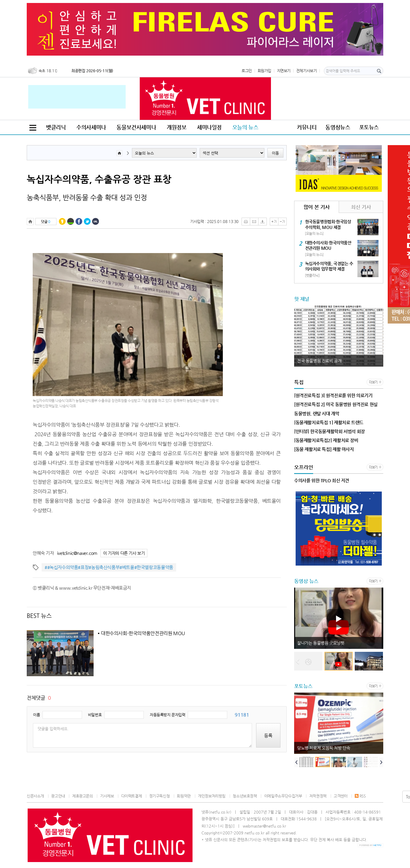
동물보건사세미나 (136, 127)
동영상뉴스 (338, 127)
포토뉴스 (369, 127)
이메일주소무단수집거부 (283, 796)
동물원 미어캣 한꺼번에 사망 (321, 643)
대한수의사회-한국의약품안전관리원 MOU (143, 633)
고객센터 (340, 796)
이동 (275, 153)
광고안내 (58, 796)
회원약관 (184, 796)
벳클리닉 (56, 127)
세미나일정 (209, 127)
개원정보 (176, 127)
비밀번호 (95, 715)
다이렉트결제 (132, 796)
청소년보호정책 (245, 796)
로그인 (247, 71)
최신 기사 (361, 207)
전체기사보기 (307, 71)
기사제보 (107, 796)
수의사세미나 (91, 127)
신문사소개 (35, 796)
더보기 (373, 382)
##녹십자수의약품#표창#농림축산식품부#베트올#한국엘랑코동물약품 (109, 567)
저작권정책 (318, 796)
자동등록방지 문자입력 (168, 715)
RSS (360, 796)
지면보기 (284, 71)
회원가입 (264, 71)
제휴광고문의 (83, 796)
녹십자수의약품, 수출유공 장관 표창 (99, 179)
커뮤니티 (307, 127)
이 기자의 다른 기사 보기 (124, 553)
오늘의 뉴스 (245, 127)
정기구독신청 (160, 796)
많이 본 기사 (317, 207)
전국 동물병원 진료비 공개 (319, 361)
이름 (36, 715)
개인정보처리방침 (212, 796)
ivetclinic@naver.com (77, 553)
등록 (268, 736)
